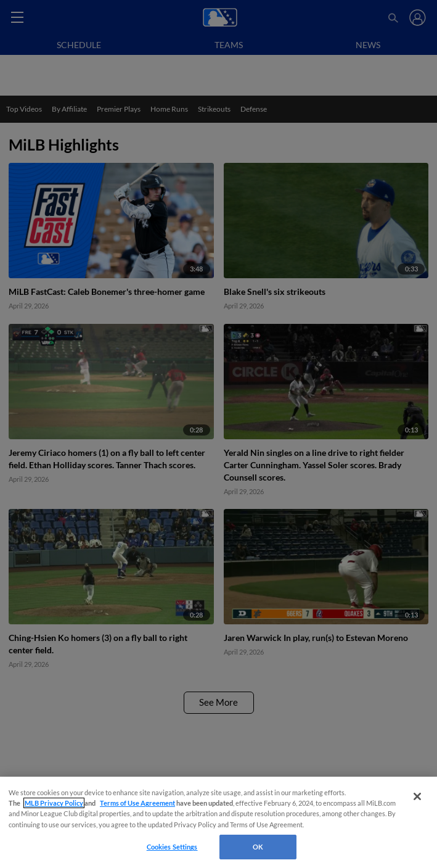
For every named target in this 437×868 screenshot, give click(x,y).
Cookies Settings (172, 847)
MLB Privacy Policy (54, 803)
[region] (219, 822)
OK (258, 847)
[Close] (417, 796)
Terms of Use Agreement (137, 803)
